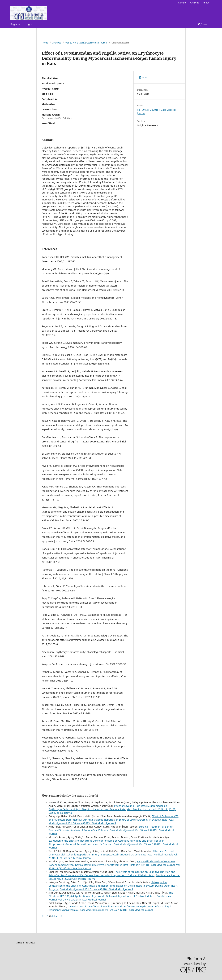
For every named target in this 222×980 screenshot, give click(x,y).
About (206, 3)
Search (204, 24)
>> (61, 916)
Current (182, 3)
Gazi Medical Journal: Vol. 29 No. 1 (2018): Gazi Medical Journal (116, 910)
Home (45, 43)
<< (43, 916)
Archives (194, 3)
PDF (144, 77)
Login (29, 24)
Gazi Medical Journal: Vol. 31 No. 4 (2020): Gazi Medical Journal (96, 889)
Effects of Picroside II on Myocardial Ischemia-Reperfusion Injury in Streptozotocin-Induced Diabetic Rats (113, 853)
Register (15, 24)
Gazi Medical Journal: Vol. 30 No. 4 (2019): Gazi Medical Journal (111, 821)
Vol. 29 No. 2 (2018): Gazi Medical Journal (86, 43)
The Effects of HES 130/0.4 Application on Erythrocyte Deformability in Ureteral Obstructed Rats (111, 894)
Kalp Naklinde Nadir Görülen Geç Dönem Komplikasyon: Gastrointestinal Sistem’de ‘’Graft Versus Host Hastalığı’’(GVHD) (112, 863)
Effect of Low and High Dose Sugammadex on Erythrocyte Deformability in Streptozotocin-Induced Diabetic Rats (108, 808)
